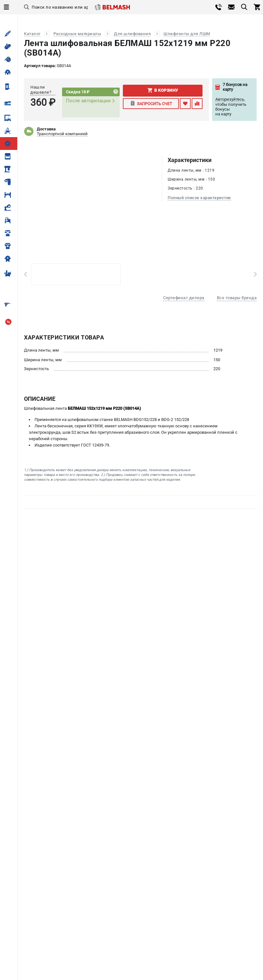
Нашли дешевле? (41, 90)
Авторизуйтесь (230, 99)
